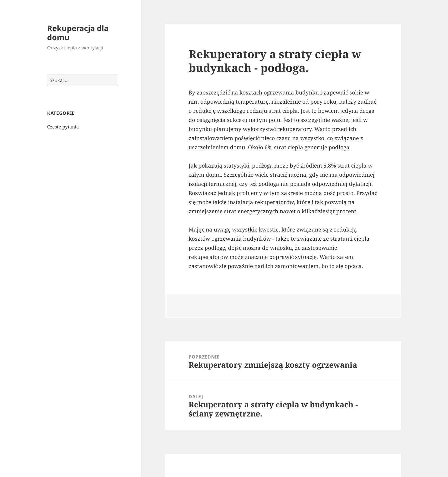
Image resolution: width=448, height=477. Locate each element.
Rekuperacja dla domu (78, 33)
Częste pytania (63, 127)
